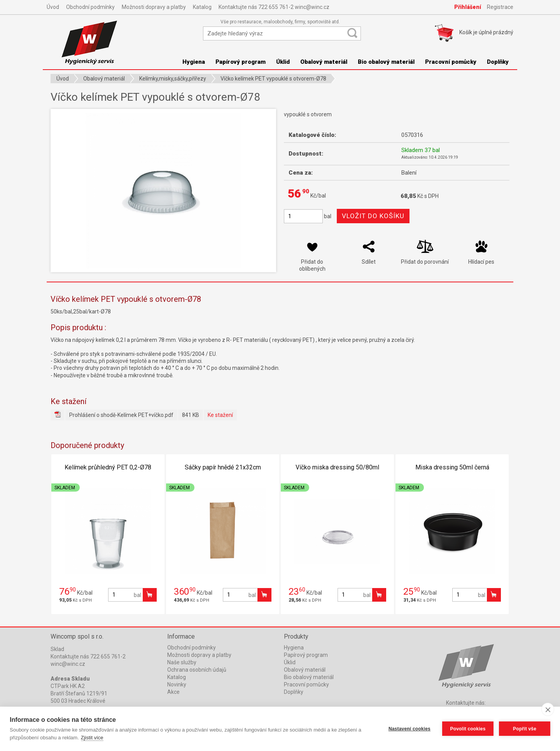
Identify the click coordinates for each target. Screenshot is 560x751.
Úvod (53, 7)
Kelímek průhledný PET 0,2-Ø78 (108, 467)
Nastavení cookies (409, 729)
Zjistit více (92, 738)
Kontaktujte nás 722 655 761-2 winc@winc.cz (274, 7)
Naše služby (182, 662)
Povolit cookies (468, 729)
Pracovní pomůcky (451, 62)
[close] (548, 709)
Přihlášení (468, 7)
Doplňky (498, 62)
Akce (173, 692)
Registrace (500, 7)
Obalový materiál (324, 62)
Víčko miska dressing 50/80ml (337, 467)
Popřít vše (525, 729)
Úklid (283, 62)
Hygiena (194, 62)
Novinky (177, 684)
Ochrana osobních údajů (197, 670)
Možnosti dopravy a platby (154, 7)
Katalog (202, 7)
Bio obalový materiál (386, 62)
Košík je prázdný (486, 32)
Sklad (57, 649)
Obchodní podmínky (90, 7)
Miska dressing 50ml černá (452, 467)
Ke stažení (220, 415)
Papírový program (241, 62)
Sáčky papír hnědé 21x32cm (223, 467)
